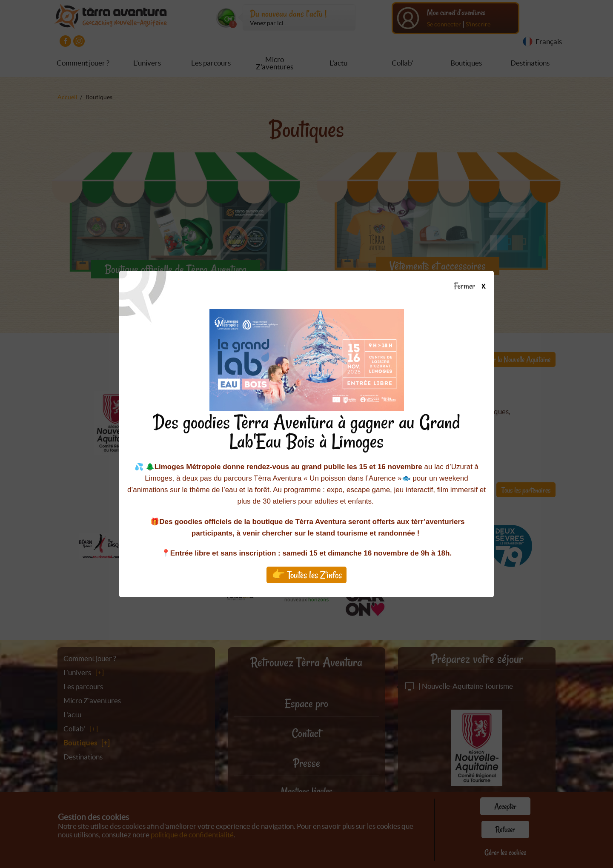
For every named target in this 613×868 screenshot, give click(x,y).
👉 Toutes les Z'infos (307, 575)
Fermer (474, 286)
